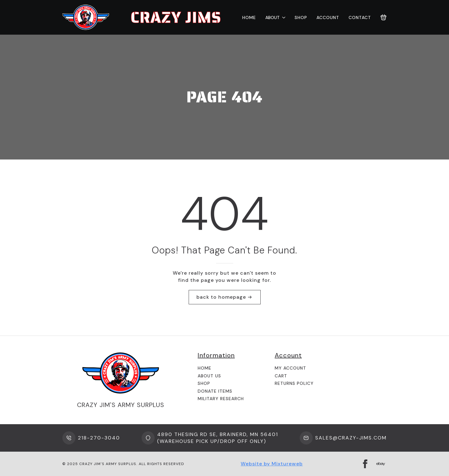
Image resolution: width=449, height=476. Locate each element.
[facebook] (365, 464)
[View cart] (384, 17)
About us (209, 376)
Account (328, 17)
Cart (281, 376)
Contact (360, 17)
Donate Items (215, 391)
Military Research (221, 399)
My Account (290, 368)
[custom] (381, 464)
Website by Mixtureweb (272, 464)
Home (249, 17)
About (273, 17)
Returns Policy (294, 383)
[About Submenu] (282, 17)
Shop (301, 17)
